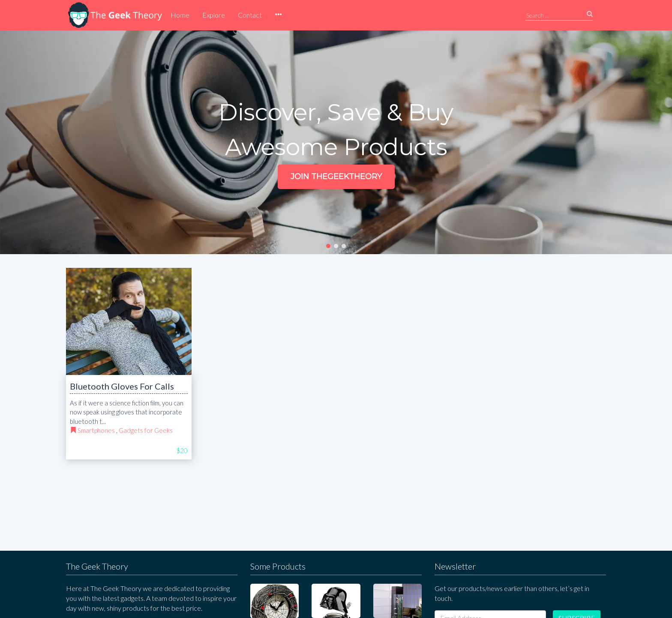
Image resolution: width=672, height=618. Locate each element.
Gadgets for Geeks (146, 430)
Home (180, 15)
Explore (214, 15)
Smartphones (96, 430)
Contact (250, 15)
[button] (278, 15)
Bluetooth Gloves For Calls (122, 386)
